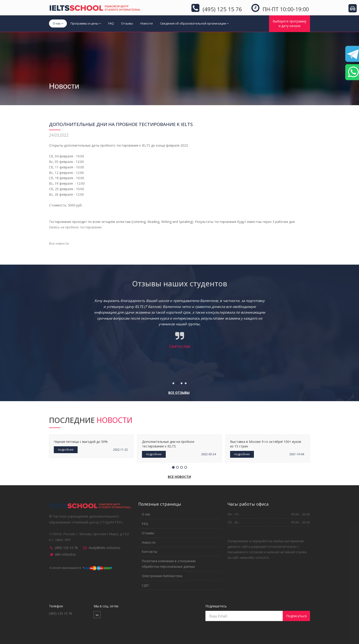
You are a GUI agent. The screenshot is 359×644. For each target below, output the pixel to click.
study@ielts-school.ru (104, 548)
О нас (58, 23)
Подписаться (296, 616)
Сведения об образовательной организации (194, 23)
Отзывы (127, 23)
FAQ (111, 23)
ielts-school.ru (65, 554)
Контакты (149, 552)
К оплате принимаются (81, 568)
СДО (145, 585)
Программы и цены (86, 23)
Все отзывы (179, 393)
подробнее (66, 450)
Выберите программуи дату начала (290, 23)
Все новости (59, 243)
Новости (147, 23)
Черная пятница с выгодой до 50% (81, 442)
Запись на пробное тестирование (75, 227)
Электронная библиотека (162, 576)
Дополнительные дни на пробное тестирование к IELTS (168, 444)
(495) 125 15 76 (66, 548)
